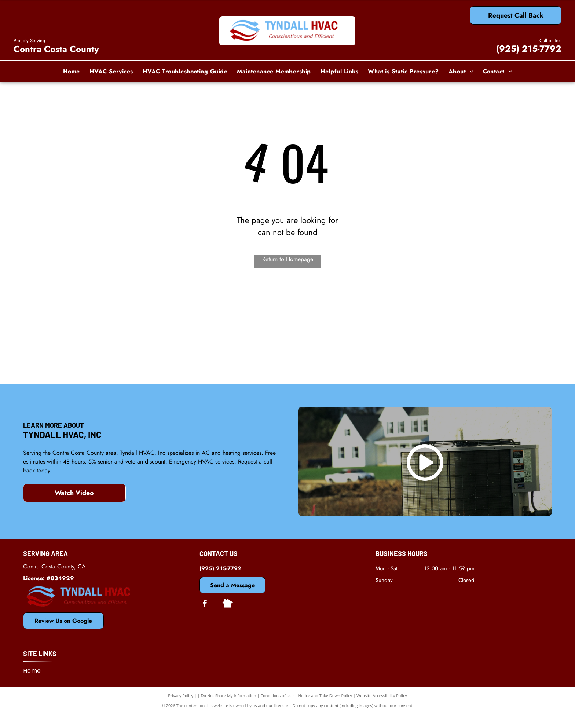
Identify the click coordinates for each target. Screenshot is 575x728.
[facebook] (205, 619)
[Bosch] (111, 365)
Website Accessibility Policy (382, 709)
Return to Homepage (288, 259)
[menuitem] (72, 71)
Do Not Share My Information (229, 709)
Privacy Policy (181, 709)
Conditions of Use (277, 709)
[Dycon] (464, 310)
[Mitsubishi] (288, 310)
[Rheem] (288, 365)
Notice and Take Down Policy (325, 709)
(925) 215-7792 (529, 49)
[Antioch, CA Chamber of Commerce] (464, 365)
